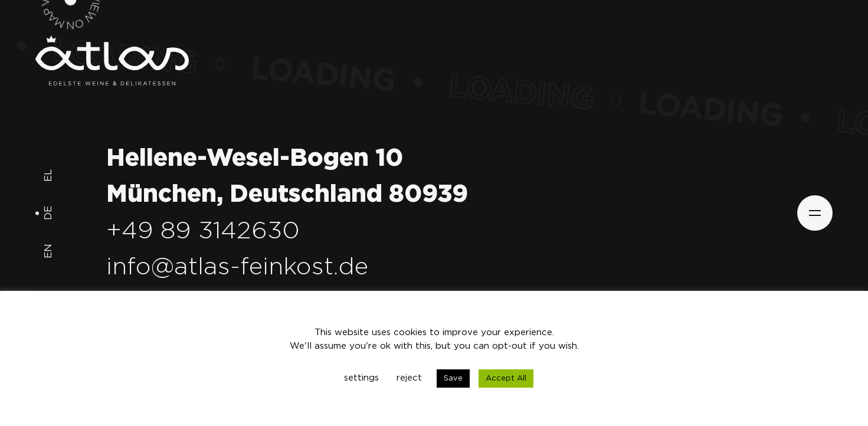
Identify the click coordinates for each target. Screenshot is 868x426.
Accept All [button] (506, 379)
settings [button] (361, 378)
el (48, 176)
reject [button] (409, 378)
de (48, 214)
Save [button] (453, 379)
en (48, 252)
